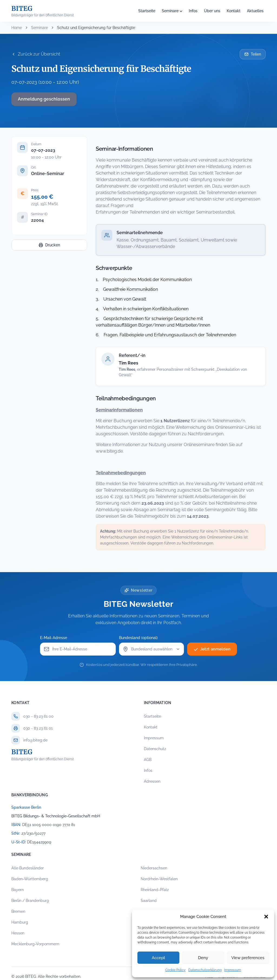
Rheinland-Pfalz (155, 890)
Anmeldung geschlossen (44, 99)
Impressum (233, 970)
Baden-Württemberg (30, 879)
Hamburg (20, 922)
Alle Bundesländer (28, 868)
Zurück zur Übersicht (36, 54)
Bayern (18, 890)
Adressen (152, 781)
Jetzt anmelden (212, 649)
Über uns (212, 11)
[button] (266, 917)
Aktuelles (255, 11)
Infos (193, 11)
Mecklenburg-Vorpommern (35, 944)
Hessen (18, 933)
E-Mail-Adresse (55, 638)
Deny (203, 958)
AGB (148, 760)
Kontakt (234, 11)
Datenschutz (155, 749)
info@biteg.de (35, 740)
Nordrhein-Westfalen (159, 879)
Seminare (170, 11)
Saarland (149, 901)
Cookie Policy (175, 970)
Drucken (49, 245)
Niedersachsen (154, 868)
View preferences (248, 958)
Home (17, 28)
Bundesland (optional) (140, 638)
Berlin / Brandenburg (30, 901)
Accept (158, 958)
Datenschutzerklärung (205, 970)
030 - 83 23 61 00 (38, 716)
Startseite (147, 11)
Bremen (18, 911)
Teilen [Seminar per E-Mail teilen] (253, 54)
